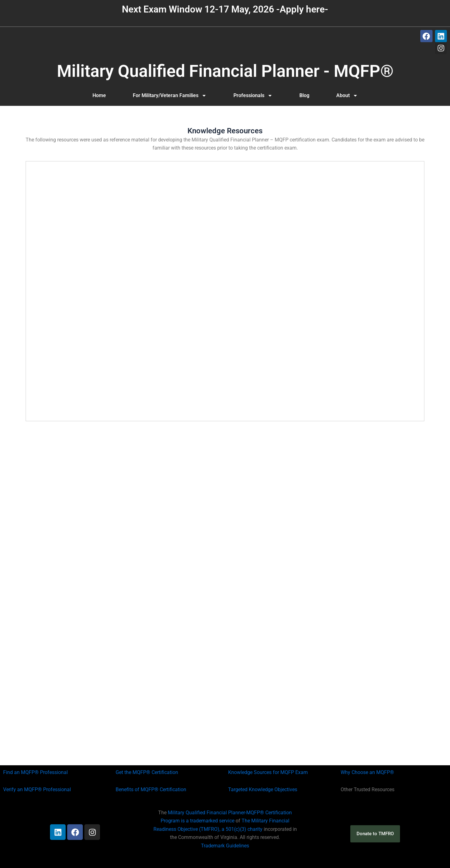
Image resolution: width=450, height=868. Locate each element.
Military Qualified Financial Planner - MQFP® (225, 71)
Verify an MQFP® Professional (37, 789)
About (347, 96)
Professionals (253, 96)
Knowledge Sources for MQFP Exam (268, 772)
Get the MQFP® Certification (147, 772)
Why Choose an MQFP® (367, 772)
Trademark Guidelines (225, 846)
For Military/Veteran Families (170, 96)
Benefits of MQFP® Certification (151, 789)
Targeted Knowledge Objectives (263, 789)
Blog (304, 95)
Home (99, 95)
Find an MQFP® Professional (35, 772)
